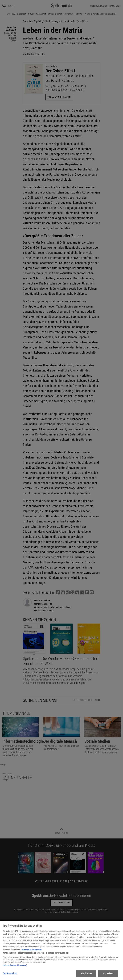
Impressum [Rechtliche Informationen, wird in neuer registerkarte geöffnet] (37, 951)
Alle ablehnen (86, 975)
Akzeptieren (108, 975)
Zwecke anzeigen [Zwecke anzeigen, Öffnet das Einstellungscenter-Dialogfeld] (10, 975)
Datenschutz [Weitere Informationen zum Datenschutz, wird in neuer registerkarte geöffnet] (27, 951)
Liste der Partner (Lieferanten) (15, 967)
